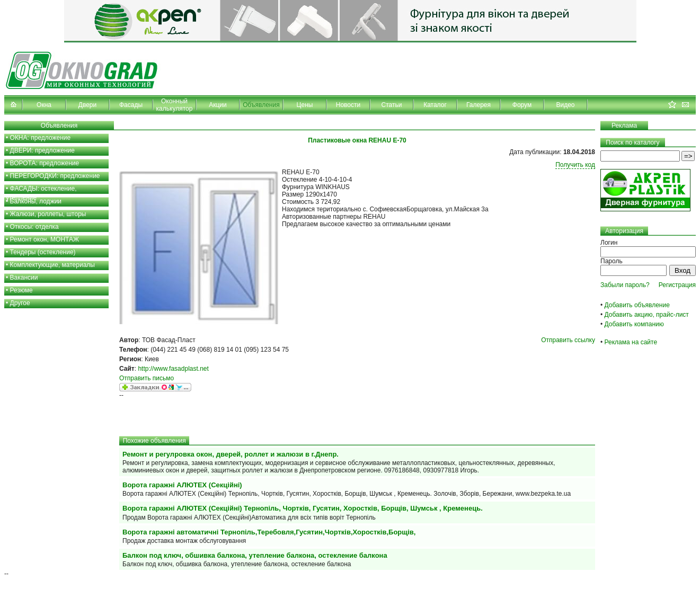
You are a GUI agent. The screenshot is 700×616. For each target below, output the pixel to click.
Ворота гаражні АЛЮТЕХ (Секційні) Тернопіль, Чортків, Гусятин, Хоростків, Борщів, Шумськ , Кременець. (303, 508)
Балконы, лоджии (36, 201)
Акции (218, 105)
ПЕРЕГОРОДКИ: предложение (55, 176)
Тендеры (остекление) (43, 252)
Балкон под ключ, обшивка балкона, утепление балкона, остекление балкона (255, 555)
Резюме (21, 290)
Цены (305, 105)
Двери (87, 105)
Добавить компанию (634, 324)
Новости (348, 105)
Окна (44, 105)
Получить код (575, 165)
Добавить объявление (637, 305)
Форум (522, 105)
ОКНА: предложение (41, 138)
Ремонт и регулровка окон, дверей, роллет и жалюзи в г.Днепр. (231, 454)
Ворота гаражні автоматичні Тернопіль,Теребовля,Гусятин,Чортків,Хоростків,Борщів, (269, 532)
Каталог (435, 105)
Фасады (131, 105)
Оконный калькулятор (175, 105)
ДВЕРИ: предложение (42, 150)
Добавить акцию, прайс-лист (647, 315)
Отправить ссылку (568, 340)
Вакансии (24, 278)
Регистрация (677, 285)
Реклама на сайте (631, 342)
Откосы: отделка (34, 227)
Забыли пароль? (625, 285)
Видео (565, 105)
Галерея (479, 105)
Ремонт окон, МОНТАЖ (45, 239)
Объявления (261, 105)
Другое (20, 303)
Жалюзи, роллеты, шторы (48, 214)
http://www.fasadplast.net (173, 369)
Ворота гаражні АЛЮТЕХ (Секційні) (182, 485)
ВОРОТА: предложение (45, 163)
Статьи (392, 105)
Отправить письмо (147, 378)
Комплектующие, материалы (52, 265)
